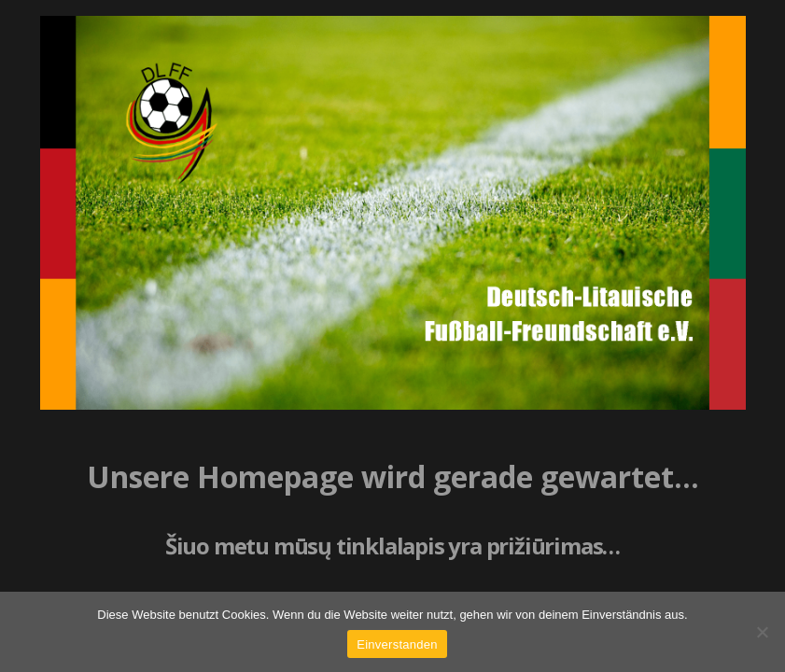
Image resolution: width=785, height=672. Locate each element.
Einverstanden (397, 644)
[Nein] (762, 632)
